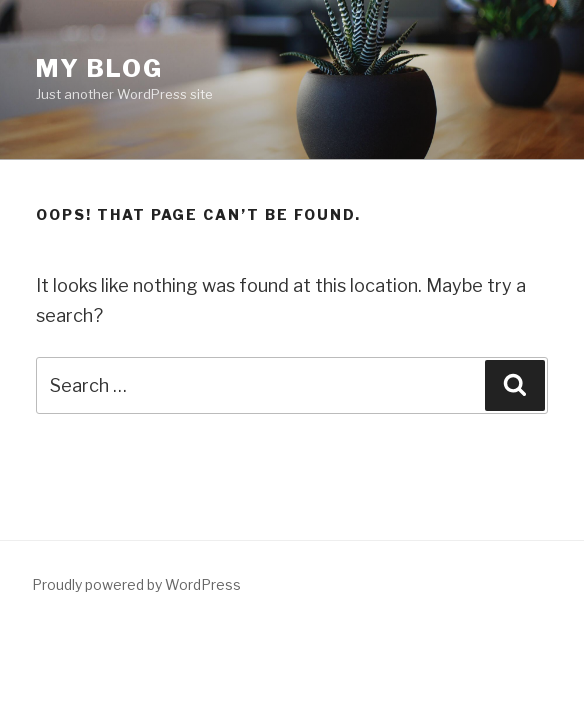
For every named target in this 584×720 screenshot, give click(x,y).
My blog (99, 68)
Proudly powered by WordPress (136, 584)
